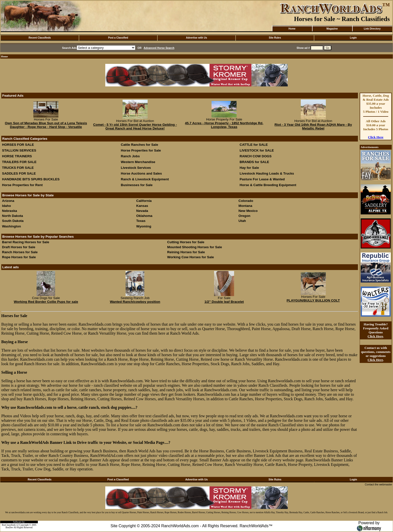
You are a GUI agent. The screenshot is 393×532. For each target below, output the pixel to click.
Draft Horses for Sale (19, 247)
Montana (245, 206)
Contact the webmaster (378, 484)
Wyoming (144, 226)
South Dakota (13, 221)
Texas (141, 221)
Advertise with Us (197, 38)
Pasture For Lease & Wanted (262, 179)
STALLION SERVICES (19, 150)
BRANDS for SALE (254, 162)
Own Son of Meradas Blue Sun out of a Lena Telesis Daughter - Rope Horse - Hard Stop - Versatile (46, 125)
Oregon (244, 216)
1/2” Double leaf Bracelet (224, 302)
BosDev (9, 527)
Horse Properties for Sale (141, 150)
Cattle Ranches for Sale (139, 145)
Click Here (376, 137)
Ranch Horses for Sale (20, 252)
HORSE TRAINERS (17, 156)
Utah (242, 221)
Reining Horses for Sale (186, 252)
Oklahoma (144, 216)
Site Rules (275, 38)
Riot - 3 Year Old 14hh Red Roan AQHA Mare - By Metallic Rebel (313, 126)
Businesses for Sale (137, 185)
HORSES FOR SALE (18, 145)
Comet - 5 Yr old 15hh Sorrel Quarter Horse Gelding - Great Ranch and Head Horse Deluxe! (135, 126)
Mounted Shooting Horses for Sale (194, 247)
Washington (12, 226)
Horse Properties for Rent (22, 185)
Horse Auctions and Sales (141, 173)
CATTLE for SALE (254, 145)
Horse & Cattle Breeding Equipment (268, 185)
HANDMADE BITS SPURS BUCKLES (31, 179)
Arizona (8, 201)
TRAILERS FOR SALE (19, 162)
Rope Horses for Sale (19, 257)
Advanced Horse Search (159, 48)
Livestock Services (136, 168)
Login (353, 38)
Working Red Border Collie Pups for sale (46, 302)
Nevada (142, 211)
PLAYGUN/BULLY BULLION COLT (313, 300)
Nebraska (10, 211)
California (144, 201)
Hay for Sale (250, 168)
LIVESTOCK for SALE (257, 150)
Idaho (7, 206)
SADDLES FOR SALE (19, 173)
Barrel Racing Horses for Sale (26, 242)
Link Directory (372, 29)
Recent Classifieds (40, 38)
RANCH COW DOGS (256, 156)
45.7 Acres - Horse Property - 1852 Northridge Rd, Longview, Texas (224, 125)
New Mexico (248, 211)
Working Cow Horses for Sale (190, 257)
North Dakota (13, 216)
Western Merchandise (138, 162)
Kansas (142, 206)
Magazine (332, 29)
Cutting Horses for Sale (186, 242)
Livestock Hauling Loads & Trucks (267, 173)
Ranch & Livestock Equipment (145, 179)
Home (292, 29)
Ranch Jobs (130, 156)
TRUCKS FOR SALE (18, 168)
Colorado (246, 201)
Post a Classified (118, 38)
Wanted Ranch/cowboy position (135, 302)
